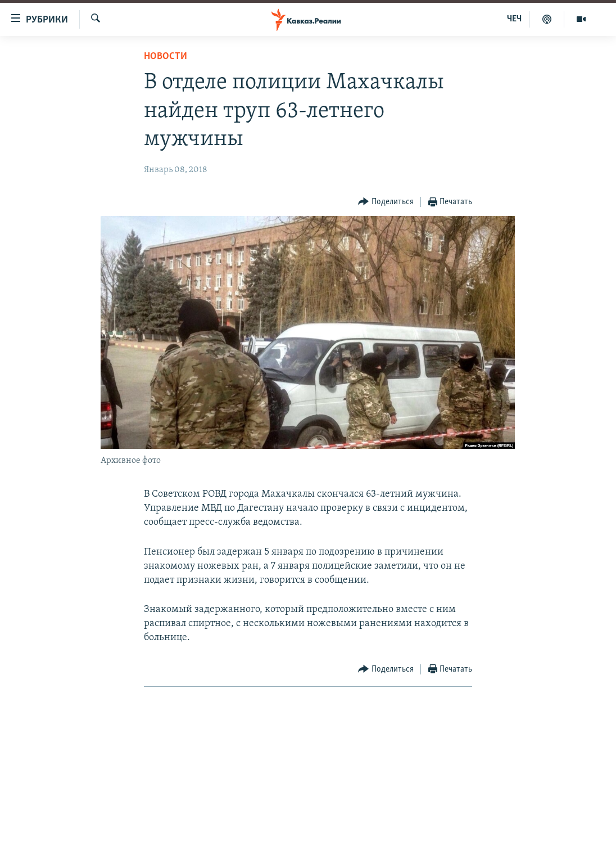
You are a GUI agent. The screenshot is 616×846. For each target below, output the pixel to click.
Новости (166, 57)
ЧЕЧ (514, 19)
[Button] (386, 202)
